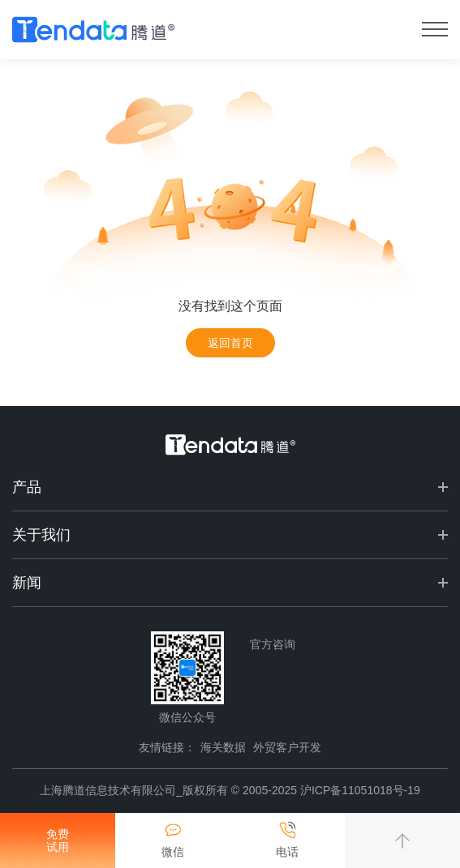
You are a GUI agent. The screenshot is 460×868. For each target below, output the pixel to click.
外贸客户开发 (287, 747)
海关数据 (223, 747)
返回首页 (230, 343)
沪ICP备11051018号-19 (360, 790)
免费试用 (58, 840)
